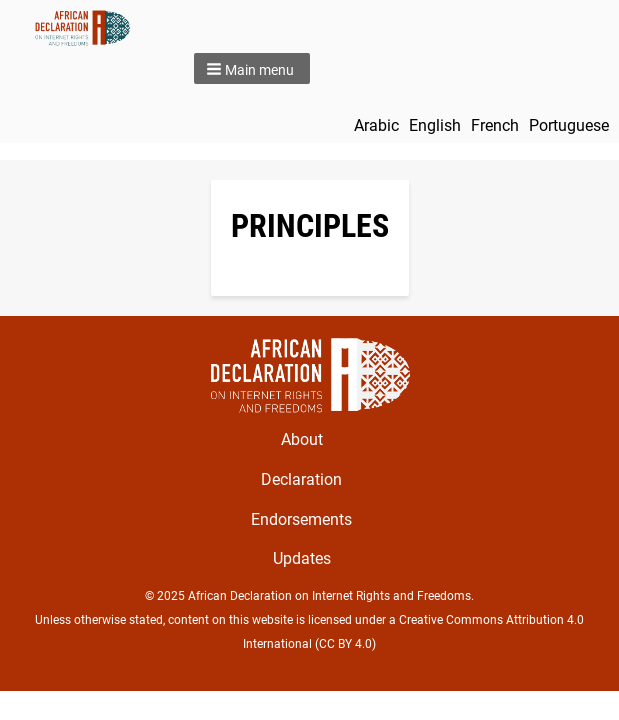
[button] (252, 68)
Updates (302, 558)
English (435, 125)
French (495, 125)
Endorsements (301, 519)
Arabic (376, 125)
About (302, 439)
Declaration (301, 479)
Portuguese (569, 125)
